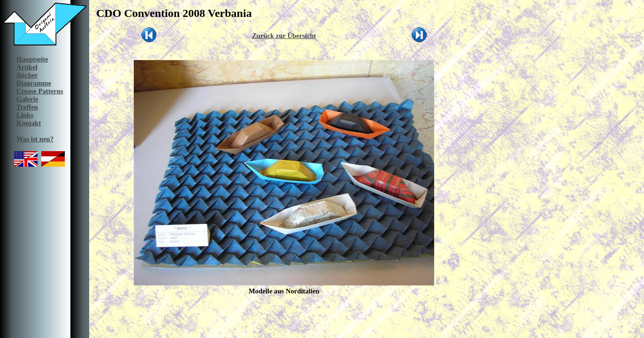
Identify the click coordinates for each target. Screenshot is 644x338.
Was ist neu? (35, 139)
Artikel (27, 67)
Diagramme (34, 83)
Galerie (27, 99)
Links (25, 115)
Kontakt (29, 123)
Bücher (27, 75)
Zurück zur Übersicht (284, 36)
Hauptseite (32, 59)
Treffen (27, 107)
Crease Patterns (40, 91)
